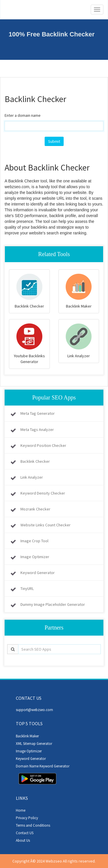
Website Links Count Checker (46, 525)
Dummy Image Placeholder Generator (53, 604)
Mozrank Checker (35, 509)
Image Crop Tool (34, 541)
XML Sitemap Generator (34, 744)
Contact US (25, 833)
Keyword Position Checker (43, 445)
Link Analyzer (32, 477)
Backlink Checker (35, 461)
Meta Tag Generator (38, 413)
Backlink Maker (27, 736)
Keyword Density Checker (43, 493)
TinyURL (27, 588)
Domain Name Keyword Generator (43, 766)
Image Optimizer (35, 557)
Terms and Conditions (33, 825)
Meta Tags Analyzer (37, 430)
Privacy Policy (27, 818)
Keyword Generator (38, 573)
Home (21, 810)
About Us (23, 840)
